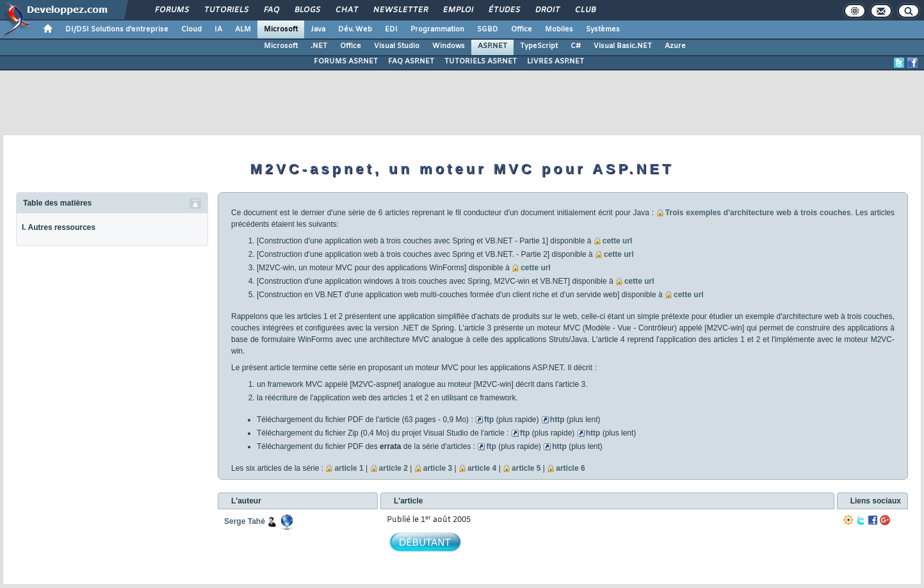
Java (318, 29)
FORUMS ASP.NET (346, 61)
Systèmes (603, 29)
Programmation (437, 29)
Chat (346, 10)
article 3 (438, 468)
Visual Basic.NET (623, 46)
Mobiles (559, 29)
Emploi (458, 10)
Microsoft (281, 29)
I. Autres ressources (59, 227)
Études (504, 10)
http (557, 420)
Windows (449, 46)
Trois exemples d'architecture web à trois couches (758, 213)
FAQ (271, 10)
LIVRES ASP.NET (555, 61)
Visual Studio (397, 46)
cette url (618, 241)
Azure (675, 46)
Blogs (307, 10)
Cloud (191, 29)
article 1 (349, 468)
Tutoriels (226, 10)
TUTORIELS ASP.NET (481, 61)
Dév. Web (355, 29)
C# (576, 46)
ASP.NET (492, 46)
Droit (547, 10)
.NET (319, 46)
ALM (243, 29)
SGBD (488, 29)
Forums (171, 10)
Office (522, 29)
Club (585, 10)
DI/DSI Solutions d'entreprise (117, 29)
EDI (391, 29)
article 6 (570, 468)
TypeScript (539, 46)
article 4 (482, 468)
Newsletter (400, 10)
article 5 (526, 468)
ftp (489, 420)
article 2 (393, 468)
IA (218, 29)
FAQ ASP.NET (411, 61)
